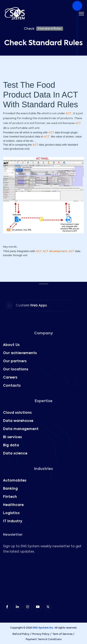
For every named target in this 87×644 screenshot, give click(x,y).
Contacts (12, 386)
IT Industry (13, 521)
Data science (15, 454)
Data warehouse (18, 421)
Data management (21, 429)
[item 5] (48, 607)
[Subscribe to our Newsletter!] (43, 578)
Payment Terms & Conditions (44, 640)
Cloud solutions (17, 413)
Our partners (15, 361)
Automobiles (15, 481)
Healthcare (13, 505)
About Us (11, 345)
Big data (11, 445)
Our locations (16, 370)
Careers (10, 378)
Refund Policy (21, 634)
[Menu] (81, 14)
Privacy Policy (41, 634)
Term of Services (62, 634)
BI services (12, 437)
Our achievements (20, 353)
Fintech (10, 497)
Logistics (11, 513)
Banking (10, 489)
